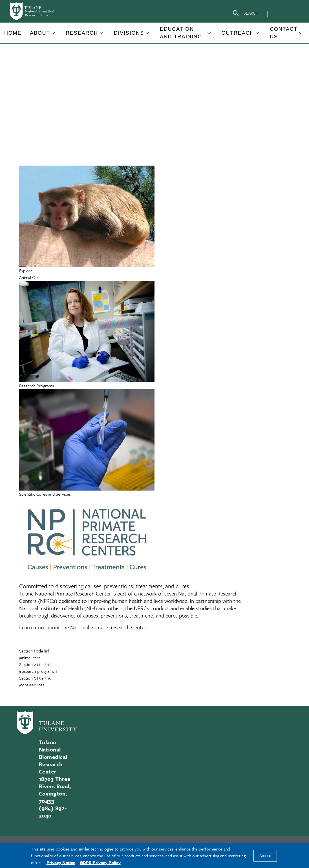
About (40, 33)
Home (13, 33)
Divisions (129, 33)
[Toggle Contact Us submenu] (301, 35)
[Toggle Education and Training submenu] (209, 35)
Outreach (238, 33)
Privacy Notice (61, 862)
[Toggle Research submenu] (102, 35)
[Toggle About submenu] (54, 35)
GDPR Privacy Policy (100, 862)
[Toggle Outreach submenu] (258, 35)
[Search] (245, 14)
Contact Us (284, 33)
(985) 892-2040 (53, 812)
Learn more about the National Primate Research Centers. (84, 627)
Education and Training (181, 33)
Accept (265, 856)
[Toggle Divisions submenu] (148, 35)
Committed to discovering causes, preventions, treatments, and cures (104, 586)
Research (82, 33)
